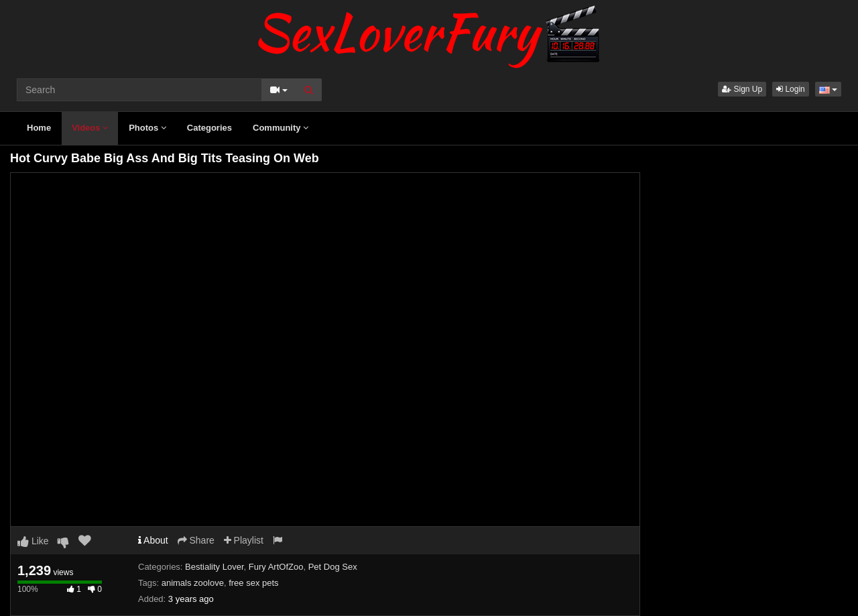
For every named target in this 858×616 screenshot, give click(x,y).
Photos (147, 128)
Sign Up (742, 89)
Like (33, 541)
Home (39, 128)
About (153, 540)
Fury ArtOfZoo (276, 567)
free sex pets (253, 583)
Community (281, 128)
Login (791, 89)
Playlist (244, 540)
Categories (209, 128)
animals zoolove (193, 583)
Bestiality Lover (214, 567)
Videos (90, 128)
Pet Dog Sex (333, 567)
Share (196, 540)
